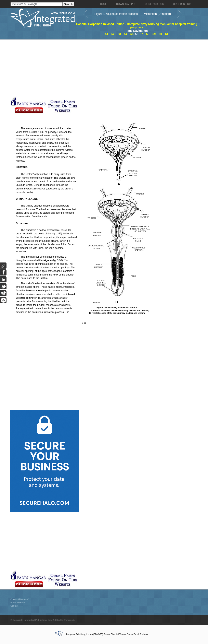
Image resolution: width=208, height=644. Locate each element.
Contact (14, 606)
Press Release (18, 602)
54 (126, 34)
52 (113, 34)
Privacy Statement (19, 599)
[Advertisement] (97, 68)
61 (167, 34)
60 (160, 34)
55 (132, 34)
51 (107, 34)
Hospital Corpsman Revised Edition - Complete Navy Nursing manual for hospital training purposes (137, 26)
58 (148, 34)
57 (141, 34)
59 (154, 34)
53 (119, 34)
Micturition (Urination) (157, 14)
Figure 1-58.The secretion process (116, 14)
